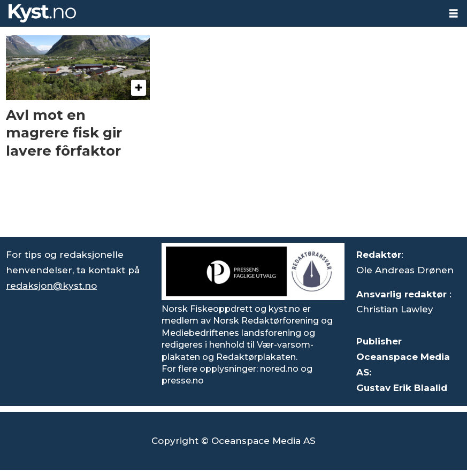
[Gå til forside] (42, 13)
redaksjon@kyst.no (51, 286)
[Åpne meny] (454, 14)
